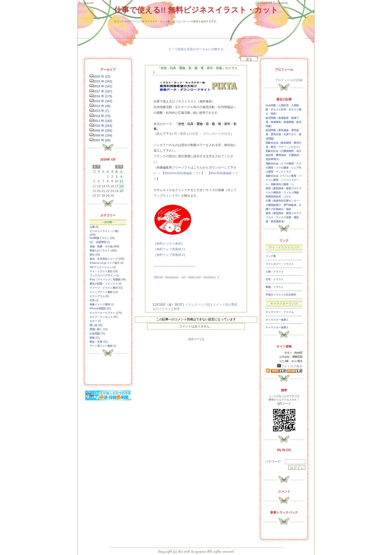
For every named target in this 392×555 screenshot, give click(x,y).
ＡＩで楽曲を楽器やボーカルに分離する (196, 49)
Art (183, 277)
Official (158, 277)
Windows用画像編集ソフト (183, 173)
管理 (177, 309)
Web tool (195, 277)
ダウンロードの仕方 (217, 134)
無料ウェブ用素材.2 (170, 255)
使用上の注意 (189, 134)
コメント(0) (220, 305)
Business (172, 277)
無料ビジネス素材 (169, 244)
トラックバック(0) (197, 305)
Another (209, 277)
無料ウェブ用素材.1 (170, 249)
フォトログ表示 (290, 366)
